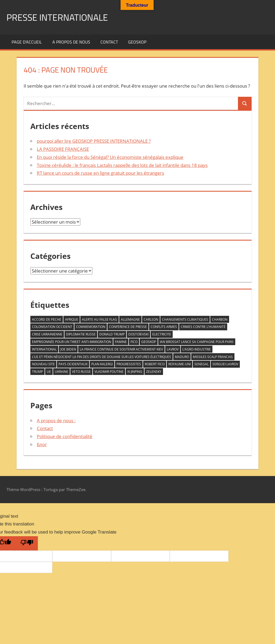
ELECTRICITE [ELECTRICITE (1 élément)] (162, 334)
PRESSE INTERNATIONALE (60, 17)
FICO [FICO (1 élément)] (134, 342)
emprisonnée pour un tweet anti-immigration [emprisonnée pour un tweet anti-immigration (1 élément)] (72, 342)
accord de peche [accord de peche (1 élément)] (47, 319)
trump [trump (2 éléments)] (37, 372)
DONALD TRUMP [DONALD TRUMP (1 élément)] (112, 334)
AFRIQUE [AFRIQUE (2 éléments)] (72, 319)
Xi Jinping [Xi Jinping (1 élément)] (135, 372)
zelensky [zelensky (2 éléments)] (154, 372)
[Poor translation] (27, 543)
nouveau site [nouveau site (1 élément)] (43, 364)
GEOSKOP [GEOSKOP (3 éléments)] (149, 342)
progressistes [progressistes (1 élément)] (129, 364)
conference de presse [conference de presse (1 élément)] (128, 327)
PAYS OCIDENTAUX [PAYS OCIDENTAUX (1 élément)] (73, 364)
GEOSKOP (137, 42)
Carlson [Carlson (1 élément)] (151, 319)
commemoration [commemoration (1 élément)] (91, 327)
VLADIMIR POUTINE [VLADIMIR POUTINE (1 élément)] (109, 372)
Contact (109, 42)
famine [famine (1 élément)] (121, 342)
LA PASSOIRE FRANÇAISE (63, 149)
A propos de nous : (56, 421)
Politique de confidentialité (65, 436)
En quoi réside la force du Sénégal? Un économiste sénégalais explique (110, 157)
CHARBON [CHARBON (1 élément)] (220, 319)
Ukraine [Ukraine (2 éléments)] (61, 372)
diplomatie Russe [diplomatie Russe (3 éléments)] (81, 334)
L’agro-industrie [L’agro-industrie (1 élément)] (197, 349)
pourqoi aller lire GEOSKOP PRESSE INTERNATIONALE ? (94, 141)
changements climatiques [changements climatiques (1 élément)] (185, 319)
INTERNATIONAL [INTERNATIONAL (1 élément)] (44, 349)
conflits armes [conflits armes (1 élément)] (164, 327)
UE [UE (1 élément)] (49, 372)
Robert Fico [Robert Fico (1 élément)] (155, 364)
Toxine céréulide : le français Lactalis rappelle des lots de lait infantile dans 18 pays (122, 165)
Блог (42, 444)
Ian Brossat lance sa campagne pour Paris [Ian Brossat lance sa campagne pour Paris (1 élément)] (197, 342)
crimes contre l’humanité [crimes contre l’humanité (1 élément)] (203, 327)
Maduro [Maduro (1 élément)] (182, 357)
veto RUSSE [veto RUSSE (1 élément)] (81, 372)
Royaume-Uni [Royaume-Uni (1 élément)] (180, 364)
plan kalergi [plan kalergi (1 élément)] (102, 364)
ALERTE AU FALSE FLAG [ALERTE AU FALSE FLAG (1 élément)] (99, 319)
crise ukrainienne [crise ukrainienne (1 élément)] (47, 334)
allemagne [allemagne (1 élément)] (130, 319)
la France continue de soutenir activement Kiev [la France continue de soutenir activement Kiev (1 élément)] (121, 349)
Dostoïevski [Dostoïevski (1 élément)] (138, 334)
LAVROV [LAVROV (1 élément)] (173, 349)
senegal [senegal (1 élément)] (202, 364)
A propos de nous (71, 42)
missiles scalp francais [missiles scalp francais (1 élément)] (213, 357)
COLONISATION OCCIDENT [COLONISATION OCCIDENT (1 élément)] (52, 327)
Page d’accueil (27, 42)
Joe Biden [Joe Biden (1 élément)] (68, 349)
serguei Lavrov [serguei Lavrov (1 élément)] (225, 364)
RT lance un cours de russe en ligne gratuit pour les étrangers (100, 173)
